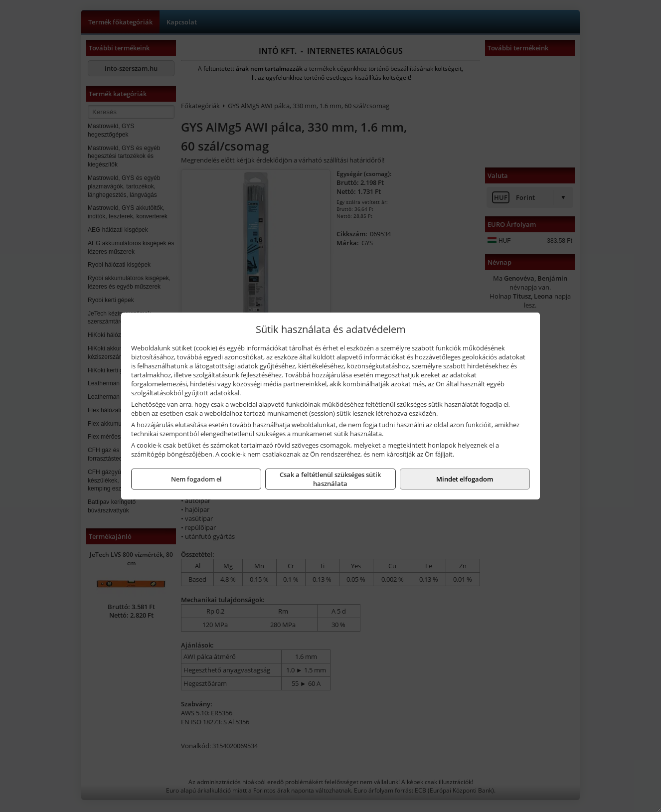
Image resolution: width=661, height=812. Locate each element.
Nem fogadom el (196, 479)
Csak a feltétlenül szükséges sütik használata (330, 479)
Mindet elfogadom (465, 479)
